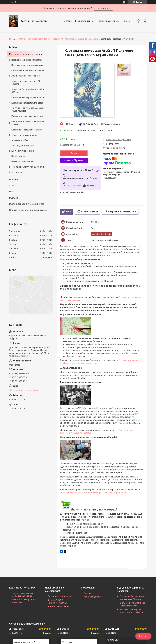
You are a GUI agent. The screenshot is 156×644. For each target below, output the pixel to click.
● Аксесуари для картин (23, 146)
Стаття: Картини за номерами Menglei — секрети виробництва (96, 493)
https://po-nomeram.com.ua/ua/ (24, 390)
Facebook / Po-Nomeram (59, 596)
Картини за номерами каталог (26, 54)
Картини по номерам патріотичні (28, 97)
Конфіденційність (93, 597)
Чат (143, 636)
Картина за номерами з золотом (28, 70)
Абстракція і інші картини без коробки (80, 39)
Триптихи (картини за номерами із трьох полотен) (28, 109)
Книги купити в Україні (23, 151)
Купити (74, 153)
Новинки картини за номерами (27, 60)
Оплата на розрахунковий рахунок (28, 210)
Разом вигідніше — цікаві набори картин (28, 123)
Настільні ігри (18, 156)
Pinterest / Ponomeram (59, 606)
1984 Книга (67, 642)
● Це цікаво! (17, 172)
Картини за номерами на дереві (27, 116)
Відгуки (13, 198)
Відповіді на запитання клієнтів (27, 204)
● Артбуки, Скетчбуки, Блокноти (28, 167)
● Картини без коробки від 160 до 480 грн (38, 39)
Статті (13, 185)
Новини (13, 179)
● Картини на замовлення (24, 135)
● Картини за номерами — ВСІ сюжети (26, 82)
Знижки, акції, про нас (110, 21)
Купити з (74, 160)
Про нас (13, 192)
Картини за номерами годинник (27, 130)
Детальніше (103, 8)
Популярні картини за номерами (27, 65)
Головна (68, 21)
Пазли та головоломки (23, 161)
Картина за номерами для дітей (27, 103)
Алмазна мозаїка (20, 140)
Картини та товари (85, 21)
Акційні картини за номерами (26, 76)
